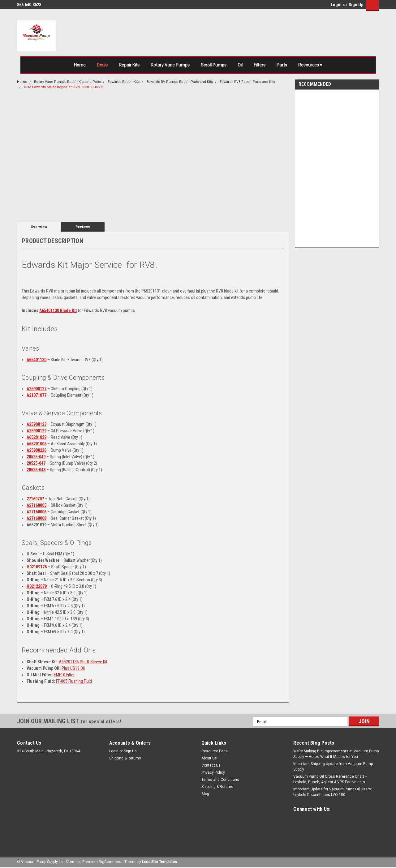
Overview (39, 227)
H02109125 (37, 567)
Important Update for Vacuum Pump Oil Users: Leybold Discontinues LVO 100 (333, 792)
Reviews (83, 227)
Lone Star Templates (159, 862)
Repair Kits (129, 65)
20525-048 (36, 470)
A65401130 (37, 360)
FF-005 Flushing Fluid (74, 681)
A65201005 (37, 444)
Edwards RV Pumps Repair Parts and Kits (180, 82)
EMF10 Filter (64, 675)
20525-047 (36, 463)
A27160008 (37, 518)
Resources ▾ (310, 65)
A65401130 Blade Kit (58, 310)
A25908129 (37, 431)
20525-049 (36, 457)
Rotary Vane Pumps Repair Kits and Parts (67, 82)
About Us (209, 758)
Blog (205, 794)
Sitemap (73, 862)
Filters (260, 65)
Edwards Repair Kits (124, 82)
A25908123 (37, 424)
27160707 (35, 499)
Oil (240, 65)
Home (80, 65)
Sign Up (356, 5)
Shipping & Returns (125, 758)
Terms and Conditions (220, 780)
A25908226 (37, 450)
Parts (282, 65)
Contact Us (211, 765)
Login (336, 5)
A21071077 (37, 395)
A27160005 (37, 505)
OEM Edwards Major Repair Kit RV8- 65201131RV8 (63, 87)
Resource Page (215, 751)
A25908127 (37, 389)
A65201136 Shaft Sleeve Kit (83, 662)
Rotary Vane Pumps (170, 65)
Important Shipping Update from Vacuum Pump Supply (333, 767)
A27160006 (37, 512)
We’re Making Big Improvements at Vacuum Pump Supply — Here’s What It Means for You (336, 754)
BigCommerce (111, 862)
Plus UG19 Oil (73, 668)
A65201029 (37, 437)
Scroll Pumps (214, 65)
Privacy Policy (213, 772)
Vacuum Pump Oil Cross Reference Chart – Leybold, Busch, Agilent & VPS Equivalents (330, 779)
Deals (102, 65)
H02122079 (37, 586)
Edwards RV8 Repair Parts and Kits (247, 82)
